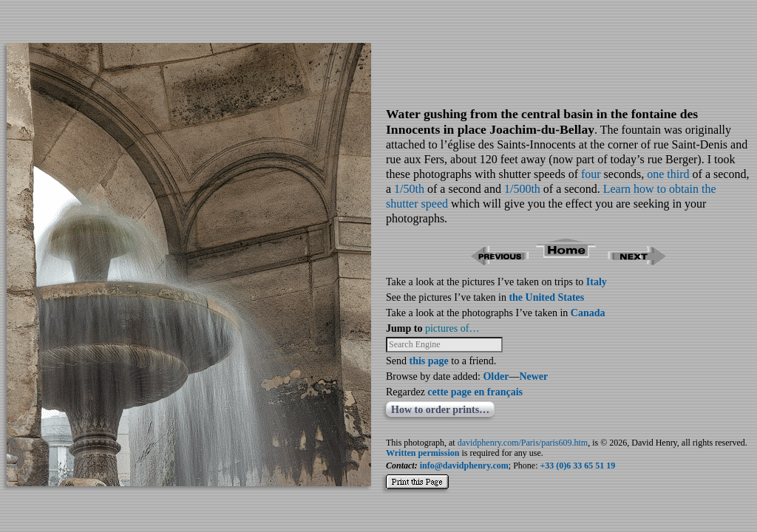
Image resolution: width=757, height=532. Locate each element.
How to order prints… (440, 410)
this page (429, 361)
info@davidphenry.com (464, 465)
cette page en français (475, 392)
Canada (588, 313)
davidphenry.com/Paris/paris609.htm (523, 443)
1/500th (522, 189)
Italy (597, 282)
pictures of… (452, 328)
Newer (533, 376)
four (591, 174)
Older (496, 376)
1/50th (409, 189)
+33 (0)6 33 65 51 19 (578, 465)
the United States (546, 297)
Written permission (422, 453)
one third (668, 174)
